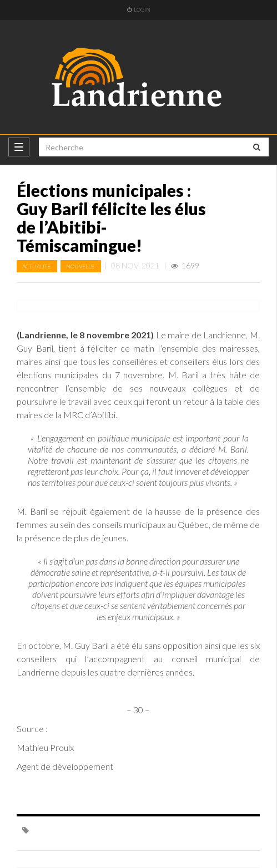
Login (139, 9)
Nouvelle (81, 266)
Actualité (37, 266)
